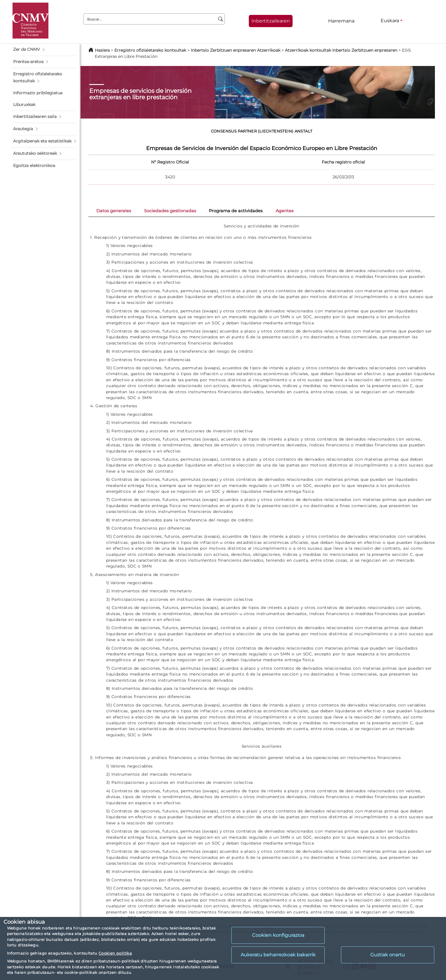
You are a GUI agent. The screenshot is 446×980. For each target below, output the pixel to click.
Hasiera (102, 50)
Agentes (285, 211)
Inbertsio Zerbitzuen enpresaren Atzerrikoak (236, 50)
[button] (44, 50)
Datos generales (114, 211)
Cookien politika (115, 953)
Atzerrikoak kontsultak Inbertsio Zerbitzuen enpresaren (341, 50)
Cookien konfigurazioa (278, 935)
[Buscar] (221, 19)
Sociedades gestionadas (170, 211)
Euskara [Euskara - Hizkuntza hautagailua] (390, 21)
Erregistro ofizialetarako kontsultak (150, 50)
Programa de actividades (236, 211)
